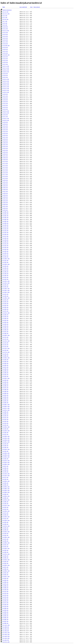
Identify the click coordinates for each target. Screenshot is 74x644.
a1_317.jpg (5, 513)
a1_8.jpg (5, 23)
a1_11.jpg (5, 29)
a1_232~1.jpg (6, 438)
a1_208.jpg (5, 412)
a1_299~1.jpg (6, 492)
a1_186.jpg (5, 365)
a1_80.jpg (5, 180)
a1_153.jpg (5, 303)
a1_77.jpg (5, 174)
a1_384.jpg (5, 616)
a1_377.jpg (5, 603)
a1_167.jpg (5, 331)
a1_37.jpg (5, 96)
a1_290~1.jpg (6, 489)
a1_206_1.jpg (6, 404)
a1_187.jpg (5, 367)
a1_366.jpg (5, 582)
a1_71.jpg (5, 163)
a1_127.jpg (5, 255)
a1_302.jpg (5, 494)
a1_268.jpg (5, 468)
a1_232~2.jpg (6, 440)
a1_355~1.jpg (6, 565)
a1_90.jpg (5, 197)
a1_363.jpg (5, 578)
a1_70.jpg (5, 161)
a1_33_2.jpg (6, 85)
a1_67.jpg (5, 156)
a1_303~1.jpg (6, 496)
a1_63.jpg (5, 148)
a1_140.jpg (5, 275)
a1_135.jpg (5, 266)
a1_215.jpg (5, 425)
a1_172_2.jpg (6, 341)
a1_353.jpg (5, 561)
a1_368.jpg (5, 586)
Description (37, 7)
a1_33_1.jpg (6, 83)
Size (31, 7)
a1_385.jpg (5, 618)
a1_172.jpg (5, 339)
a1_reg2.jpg (6, 631)
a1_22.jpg (5, 53)
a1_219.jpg (5, 429)
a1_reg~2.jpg (6, 634)
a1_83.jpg (5, 186)
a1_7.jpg (5, 21)
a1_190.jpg (5, 373)
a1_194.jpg (5, 382)
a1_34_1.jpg (6, 87)
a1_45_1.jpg (6, 111)
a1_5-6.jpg (5, 19)
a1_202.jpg (5, 397)
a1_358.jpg (5, 569)
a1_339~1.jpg (6, 543)
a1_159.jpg (5, 317)
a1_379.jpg (5, 606)
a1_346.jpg (5, 552)
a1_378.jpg (5, 604)
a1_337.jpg (5, 539)
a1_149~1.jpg (6, 298)
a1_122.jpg (5, 245)
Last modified (23, 7)
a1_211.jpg (5, 417)
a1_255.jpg (5, 459)
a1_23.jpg (5, 57)
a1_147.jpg (5, 294)
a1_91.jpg (5, 199)
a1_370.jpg (5, 589)
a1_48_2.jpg (6, 120)
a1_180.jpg (5, 356)
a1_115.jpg (5, 232)
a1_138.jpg (5, 272)
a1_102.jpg (5, 216)
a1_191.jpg (5, 374)
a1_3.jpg (5, 16)
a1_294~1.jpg (6, 490)
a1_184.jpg (5, 361)
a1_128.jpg (5, 257)
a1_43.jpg (5, 107)
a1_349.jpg (5, 556)
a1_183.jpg (5, 360)
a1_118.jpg (5, 238)
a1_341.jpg (5, 545)
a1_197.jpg (5, 388)
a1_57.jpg (5, 137)
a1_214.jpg (5, 423)
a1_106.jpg (5, 223)
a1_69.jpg (5, 159)
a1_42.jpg (5, 105)
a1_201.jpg (5, 395)
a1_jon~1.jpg (6, 625)
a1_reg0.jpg (6, 627)
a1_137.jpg (5, 270)
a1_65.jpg (5, 152)
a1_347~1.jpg (6, 554)
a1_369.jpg (5, 588)
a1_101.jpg (5, 214)
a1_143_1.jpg (6, 281)
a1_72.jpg (5, 165)
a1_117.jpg (5, 236)
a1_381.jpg (5, 610)
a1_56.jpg (5, 135)
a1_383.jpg (5, 614)
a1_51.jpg (5, 126)
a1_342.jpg (5, 546)
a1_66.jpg (5, 154)
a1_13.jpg (5, 34)
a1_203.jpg (5, 399)
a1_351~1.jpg (6, 560)
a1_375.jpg (5, 599)
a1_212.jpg (5, 419)
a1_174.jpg (5, 345)
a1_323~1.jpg (6, 520)
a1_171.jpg (5, 337)
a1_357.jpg (5, 567)
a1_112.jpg (5, 229)
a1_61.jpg (5, 145)
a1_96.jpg (5, 204)
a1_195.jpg (5, 384)
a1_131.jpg (5, 260)
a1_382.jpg (5, 612)
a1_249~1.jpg (6, 455)
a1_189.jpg (5, 371)
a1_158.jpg (5, 315)
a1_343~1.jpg (6, 548)
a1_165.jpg (5, 328)
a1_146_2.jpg (6, 292)
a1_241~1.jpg (6, 449)
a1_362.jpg (5, 575)
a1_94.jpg (5, 201)
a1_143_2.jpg (6, 283)
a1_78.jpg (5, 176)
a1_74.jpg (5, 169)
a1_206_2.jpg (6, 406)
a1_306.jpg (5, 498)
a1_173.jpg (5, 343)
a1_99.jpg (5, 210)
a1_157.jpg (5, 311)
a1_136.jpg (5, 268)
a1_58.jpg (5, 139)
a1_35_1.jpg (6, 90)
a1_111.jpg (5, 227)
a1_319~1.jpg (6, 517)
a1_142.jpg (5, 279)
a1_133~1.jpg (6, 264)
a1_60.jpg (5, 143)
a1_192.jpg (5, 376)
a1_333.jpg (5, 533)
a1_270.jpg (5, 472)
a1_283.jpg (5, 483)
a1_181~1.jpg (6, 358)
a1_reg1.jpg (6, 629)
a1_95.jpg (5, 202)
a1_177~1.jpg (6, 352)
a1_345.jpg (5, 550)
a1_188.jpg (5, 369)
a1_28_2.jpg (6, 72)
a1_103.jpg (5, 217)
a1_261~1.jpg (6, 462)
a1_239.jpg (5, 446)
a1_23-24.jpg (6, 55)
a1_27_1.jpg (6, 66)
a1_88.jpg (5, 193)
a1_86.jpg (5, 189)
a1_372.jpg (5, 593)
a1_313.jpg (5, 507)
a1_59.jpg (5, 141)
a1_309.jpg (5, 502)
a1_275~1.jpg (6, 475)
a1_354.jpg (5, 563)
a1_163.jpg (5, 324)
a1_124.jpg (5, 249)
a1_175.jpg (5, 346)
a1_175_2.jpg (6, 348)
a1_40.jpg (5, 102)
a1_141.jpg (5, 277)
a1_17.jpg (5, 42)
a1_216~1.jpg (6, 427)
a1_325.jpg (5, 522)
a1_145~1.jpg (6, 288)
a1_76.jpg (5, 173)
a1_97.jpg (5, 206)
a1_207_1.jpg (6, 408)
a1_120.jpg (5, 242)
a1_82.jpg (5, 184)
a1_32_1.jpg (6, 79)
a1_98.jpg (5, 208)
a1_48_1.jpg (6, 118)
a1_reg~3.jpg (6, 636)
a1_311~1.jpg (6, 505)
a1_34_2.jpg (6, 88)
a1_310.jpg (5, 503)
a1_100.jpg (5, 212)
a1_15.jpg (5, 38)
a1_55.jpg (5, 133)
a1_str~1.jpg (6, 642)
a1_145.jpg (5, 287)
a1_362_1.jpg (6, 576)
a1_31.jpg (5, 77)
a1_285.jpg (5, 485)
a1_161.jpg (5, 320)
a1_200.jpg (5, 393)
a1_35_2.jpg (6, 92)
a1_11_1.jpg (6, 30)
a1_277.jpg (5, 477)
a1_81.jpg (5, 182)
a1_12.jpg (5, 32)
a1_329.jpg (5, 528)
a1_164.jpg (5, 326)
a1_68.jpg (5, 158)
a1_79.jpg (5, 178)
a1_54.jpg (5, 131)
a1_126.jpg (5, 253)
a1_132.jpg (5, 262)
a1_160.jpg (5, 318)
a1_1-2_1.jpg (6, 14)
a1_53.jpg (5, 130)
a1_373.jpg (5, 595)
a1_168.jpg (5, 333)
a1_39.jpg (5, 100)
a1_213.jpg (5, 421)
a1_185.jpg (5, 363)
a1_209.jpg (5, 414)
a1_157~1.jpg (6, 313)
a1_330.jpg (5, 530)
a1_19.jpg (5, 47)
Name (4, 7)
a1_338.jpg (5, 541)
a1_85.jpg (5, 188)
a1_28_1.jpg (6, 70)
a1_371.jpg (5, 591)
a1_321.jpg (5, 518)
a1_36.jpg (5, 94)
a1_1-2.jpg (5, 12)
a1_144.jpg (5, 285)
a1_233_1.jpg (6, 442)
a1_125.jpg (5, 251)
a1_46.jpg (5, 115)
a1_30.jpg (5, 75)
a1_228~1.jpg (6, 436)
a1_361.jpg (5, 573)
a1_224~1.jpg (6, 431)
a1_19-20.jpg (6, 45)
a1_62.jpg (5, 146)
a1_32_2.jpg (6, 81)
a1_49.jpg (5, 122)
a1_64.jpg (5, 150)
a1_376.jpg (5, 601)
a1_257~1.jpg (6, 460)
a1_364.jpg (5, 580)
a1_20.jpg (5, 49)
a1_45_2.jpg (6, 113)
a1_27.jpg (5, 64)
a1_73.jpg (5, 167)
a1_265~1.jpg (6, 464)
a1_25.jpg (5, 60)
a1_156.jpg (5, 309)
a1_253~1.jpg (6, 457)
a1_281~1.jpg (6, 481)
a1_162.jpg (5, 322)
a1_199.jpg (5, 391)
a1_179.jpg (5, 354)
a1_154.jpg (5, 305)
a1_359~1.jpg (6, 571)
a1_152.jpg (5, 302)
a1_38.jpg (5, 98)
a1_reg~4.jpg (6, 638)
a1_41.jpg (5, 103)
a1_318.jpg (5, 515)
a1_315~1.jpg (6, 511)
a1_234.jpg (5, 444)
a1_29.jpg (5, 73)
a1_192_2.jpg (6, 378)
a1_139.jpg (5, 274)
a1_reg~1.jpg (6, 632)
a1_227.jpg (5, 434)
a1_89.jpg (5, 195)
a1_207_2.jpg (6, 410)
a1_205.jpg (5, 403)
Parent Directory (7, 10)
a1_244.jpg (5, 451)
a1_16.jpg (5, 40)
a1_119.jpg (5, 240)
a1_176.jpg (5, 350)
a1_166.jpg (5, 330)
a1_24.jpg (5, 59)
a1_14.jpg (5, 36)
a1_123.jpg (5, 247)
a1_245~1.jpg (6, 453)
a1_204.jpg (5, 401)
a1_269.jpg (5, 470)
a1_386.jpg (5, 619)
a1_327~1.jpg (6, 526)
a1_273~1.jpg (6, 474)
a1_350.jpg (5, 558)
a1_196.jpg (5, 386)
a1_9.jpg (5, 25)
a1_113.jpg (5, 231)
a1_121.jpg (5, 244)
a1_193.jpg (5, 380)
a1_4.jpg (5, 17)
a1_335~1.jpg (6, 537)
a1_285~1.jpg (6, 487)
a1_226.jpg (5, 432)
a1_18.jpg (5, 44)
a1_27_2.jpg (6, 68)
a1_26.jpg (5, 62)
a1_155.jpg (5, 307)
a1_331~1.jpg (6, 532)
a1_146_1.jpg (6, 290)
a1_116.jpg (5, 234)
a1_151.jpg (5, 300)
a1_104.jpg (5, 219)
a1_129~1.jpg (6, 259)
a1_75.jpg (5, 171)
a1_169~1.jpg (6, 335)
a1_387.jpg (5, 621)
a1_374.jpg (5, 597)
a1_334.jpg (5, 535)
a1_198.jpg (5, 389)
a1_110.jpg (5, 225)
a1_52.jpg (5, 128)
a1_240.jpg (5, 447)
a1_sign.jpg (6, 640)
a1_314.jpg (5, 509)
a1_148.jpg (5, 296)
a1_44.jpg (5, 109)
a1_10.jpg (5, 27)
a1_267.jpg (5, 466)
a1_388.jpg (5, 623)
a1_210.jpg (5, 416)
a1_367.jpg (5, 584)
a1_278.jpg (5, 479)
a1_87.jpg (5, 191)
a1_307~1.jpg (6, 500)
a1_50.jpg (5, 124)
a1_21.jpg (5, 51)
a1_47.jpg (5, 116)
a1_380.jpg (5, 608)
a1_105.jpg (5, 221)
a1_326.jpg (5, 524)
